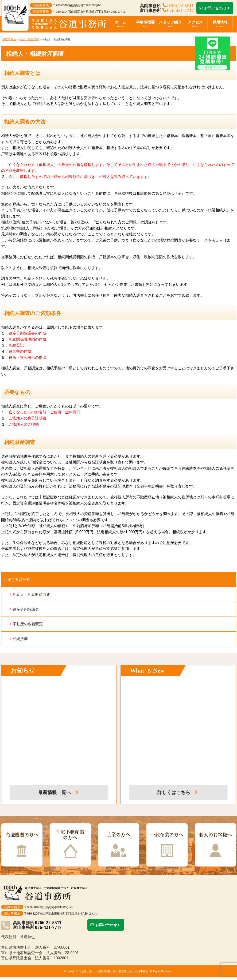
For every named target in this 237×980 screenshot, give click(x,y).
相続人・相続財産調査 (31, 595)
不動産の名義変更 (28, 624)
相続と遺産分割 (17, 580)
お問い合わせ (215, 8)
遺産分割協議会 (26, 609)
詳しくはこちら (178, 792)
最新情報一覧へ (59, 792)
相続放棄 (20, 639)
